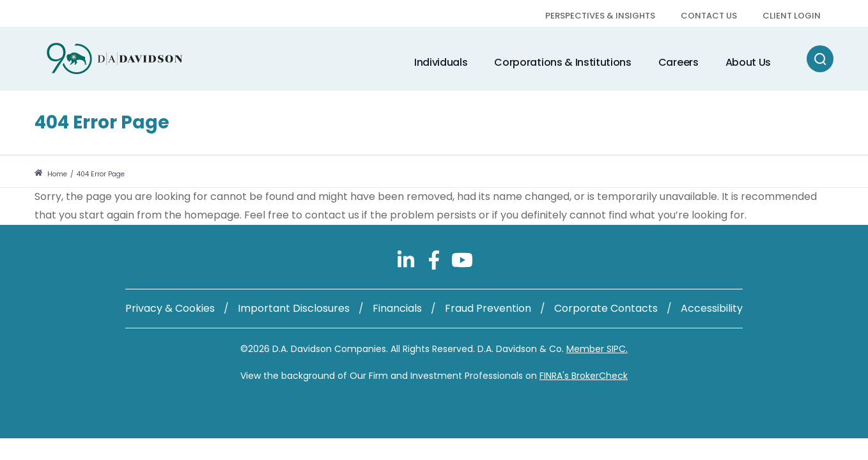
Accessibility (712, 308)
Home (51, 174)
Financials (397, 308)
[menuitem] (600, 17)
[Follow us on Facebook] (435, 259)
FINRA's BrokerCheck (584, 376)
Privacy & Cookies (170, 308)
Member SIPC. (597, 349)
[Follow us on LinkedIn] (407, 259)
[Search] (820, 59)
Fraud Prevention (488, 308)
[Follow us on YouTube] (462, 259)
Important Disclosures (294, 308)
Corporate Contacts (606, 308)
